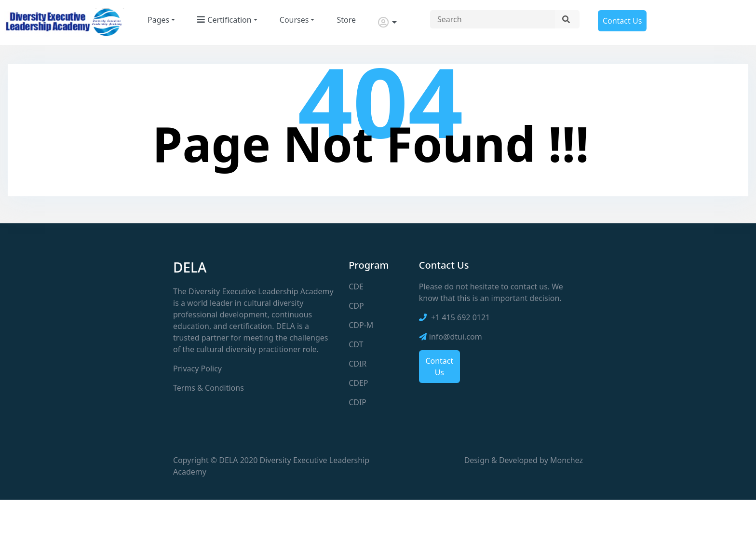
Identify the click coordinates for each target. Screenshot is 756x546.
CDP (356, 306)
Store (346, 20)
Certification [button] (224, 20)
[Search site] (493, 19)
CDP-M (361, 325)
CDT (356, 344)
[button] (388, 22)
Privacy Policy (197, 369)
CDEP (358, 383)
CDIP (358, 402)
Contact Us (622, 21)
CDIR (358, 364)
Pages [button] (158, 20)
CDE (356, 287)
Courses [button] (294, 20)
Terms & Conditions (209, 388)
